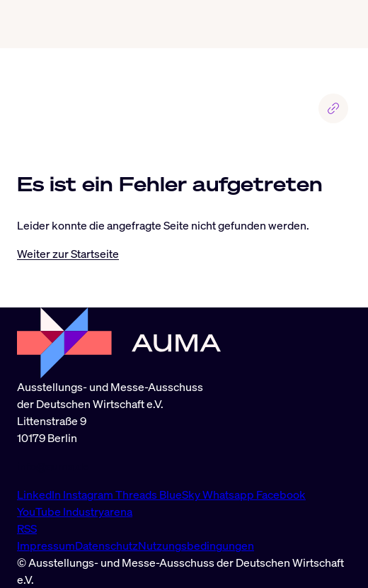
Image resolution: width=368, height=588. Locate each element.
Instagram (89, 494)
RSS (27, 528)
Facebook (281, 494)
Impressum (46, 545)
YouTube (40, 511)
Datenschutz (107, 545)
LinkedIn (40, 494)
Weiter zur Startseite (68, 254)
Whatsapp (229, 494)
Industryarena (98, 511)
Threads (137, 494)
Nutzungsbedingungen (196, 545)
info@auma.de (53, 466)
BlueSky (181, 494)
